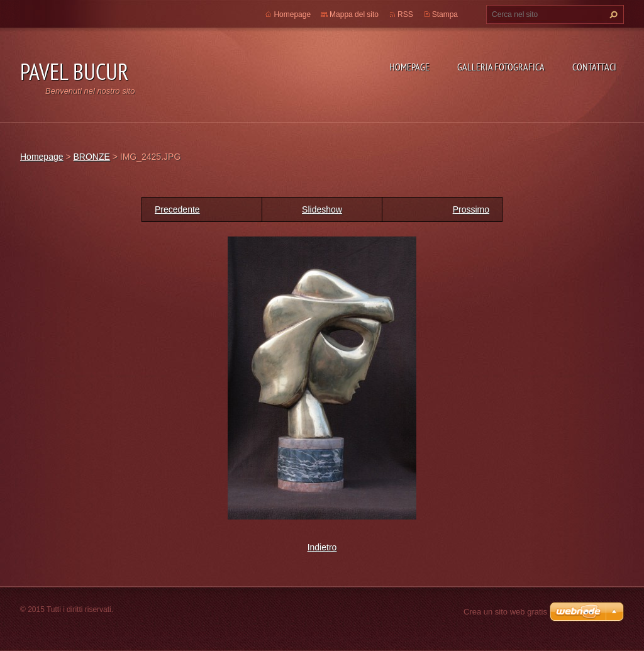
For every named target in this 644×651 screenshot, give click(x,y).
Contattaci (594, 67)
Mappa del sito (354, 14)
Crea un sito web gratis (505, 612)
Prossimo (471, 209)
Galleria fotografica (501, 67)
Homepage (409, 67)
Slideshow (322, 209)
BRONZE (91, 157)
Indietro (322, 547)
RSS (405, 14)
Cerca (612, 14)
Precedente (177, 209)
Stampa (445, 14)
